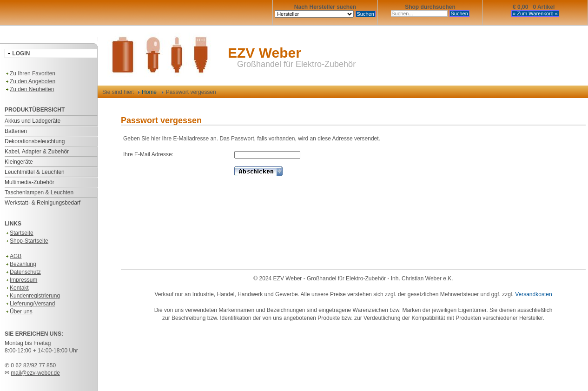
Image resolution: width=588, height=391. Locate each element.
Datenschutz (23, 272)
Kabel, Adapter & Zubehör (37, 152)
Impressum (21, 280)
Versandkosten (533, 294)
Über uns (19, 311)
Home (147, 92)
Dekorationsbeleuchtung (35, 141)
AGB (13, 256)
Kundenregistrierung (32, 296)
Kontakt (17, 288)
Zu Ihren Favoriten (30, 73)
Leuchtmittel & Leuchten (35, 172)
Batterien (16, 131)
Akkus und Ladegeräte (33, 121)
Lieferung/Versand (30, 304)
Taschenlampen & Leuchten (39, 192)
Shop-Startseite (26, 241)
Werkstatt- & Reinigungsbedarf (43, 203)
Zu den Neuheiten (29, 89)
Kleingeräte (19, 162)
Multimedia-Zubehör (30, 182)
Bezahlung (20, 264)
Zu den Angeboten (30, 81)
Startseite (19, 233)
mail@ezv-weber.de (35, 373)
